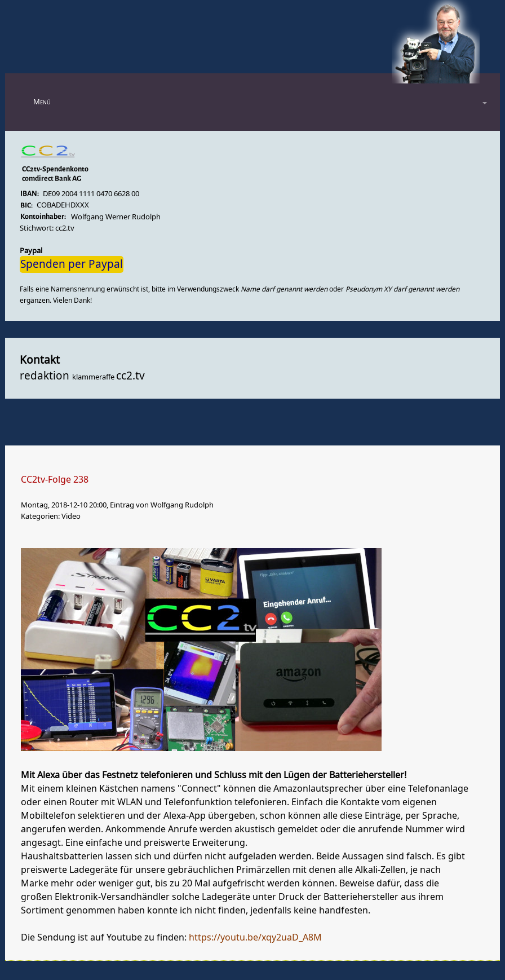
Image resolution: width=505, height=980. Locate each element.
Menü (42, 102)
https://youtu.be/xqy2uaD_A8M (255, 938)
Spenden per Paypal (72, 264)
